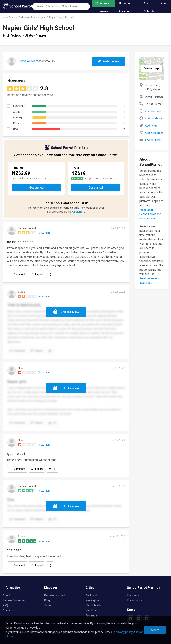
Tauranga (91, 616)
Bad (15, 129)
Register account (55, 595)
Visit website (153, 111)
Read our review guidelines (150, 281)
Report (39, 274)
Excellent (19, 106)
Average (18, 118)
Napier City (55, 18)
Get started (36, 188)
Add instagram (154, 133)
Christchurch (93, 606)
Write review (108, 61)
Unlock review (70, 312)
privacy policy (124, 632)
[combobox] (61, 7)
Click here (79, 212)
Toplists (49, 606)
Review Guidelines (14, 600)
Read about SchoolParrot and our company (150, 214)
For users (133, 595)
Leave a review (28, 61)
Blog (47, 600)
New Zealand (10, 18)
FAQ (5, 606)
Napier (42, 18)
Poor (16, 123)
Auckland (91, 595)
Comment (20, 274)
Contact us (9, 611)
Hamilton (91, 611)
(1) (55, 469)
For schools (134, 600)
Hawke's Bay (28, 18)
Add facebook (154, 118)
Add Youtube (153, 140)
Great (16, 112)
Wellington (92, 600)
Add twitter (152, 126)
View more (45, 233)
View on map (152, 69)
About (6, 595)
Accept (155, 630)
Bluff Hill (70, 18)
